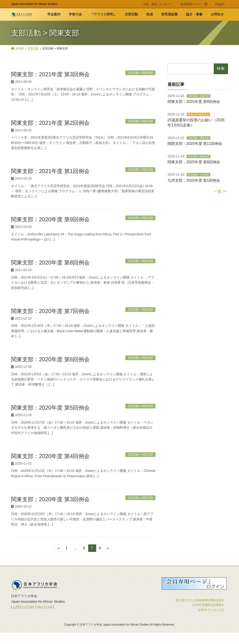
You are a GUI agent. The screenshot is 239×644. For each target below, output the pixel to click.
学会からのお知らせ (198, 114)
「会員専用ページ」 (193, 4)
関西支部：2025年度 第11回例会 (195, 144)
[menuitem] (220, 5)
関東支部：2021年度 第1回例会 (50, 171)
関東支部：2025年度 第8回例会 (194, 162)
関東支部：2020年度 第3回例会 (50, 499)
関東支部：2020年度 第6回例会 (50, 359)
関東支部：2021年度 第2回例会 (50, 123)
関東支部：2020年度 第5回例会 (50, 408)
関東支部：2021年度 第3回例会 (50, 74)
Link (49, 607)
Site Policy (36, 607)
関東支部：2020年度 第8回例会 (50, 263)
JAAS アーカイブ (211, 610)
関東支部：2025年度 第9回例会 (194, 102)
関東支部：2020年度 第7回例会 (50, 311)
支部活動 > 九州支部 (198, 175)
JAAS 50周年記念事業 (208, 605)
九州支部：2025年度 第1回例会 (194, 180)
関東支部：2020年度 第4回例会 (50, 456)
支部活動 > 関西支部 (198, 138)
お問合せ (19, 607)
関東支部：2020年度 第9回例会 (50, 219)
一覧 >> (220, 191)
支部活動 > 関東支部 (198, 96)
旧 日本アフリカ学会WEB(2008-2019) (200, 600)
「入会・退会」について (156, 4)
